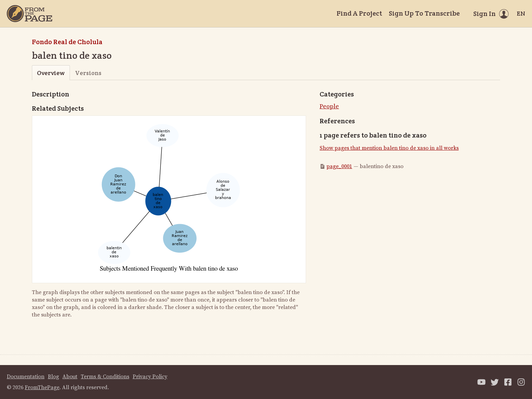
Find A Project (359, 13)
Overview (51, 73)
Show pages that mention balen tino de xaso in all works (389, 148)
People (329, 106)
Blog (53, 377)
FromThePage (42, 387)
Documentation (26, 377)
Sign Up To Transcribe (424, 13)
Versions (88, 73)
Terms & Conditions (105, 377)
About (70, 377)
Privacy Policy (150, 377)
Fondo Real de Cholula (67, 42)
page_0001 (339, 166)
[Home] (30, 14)
